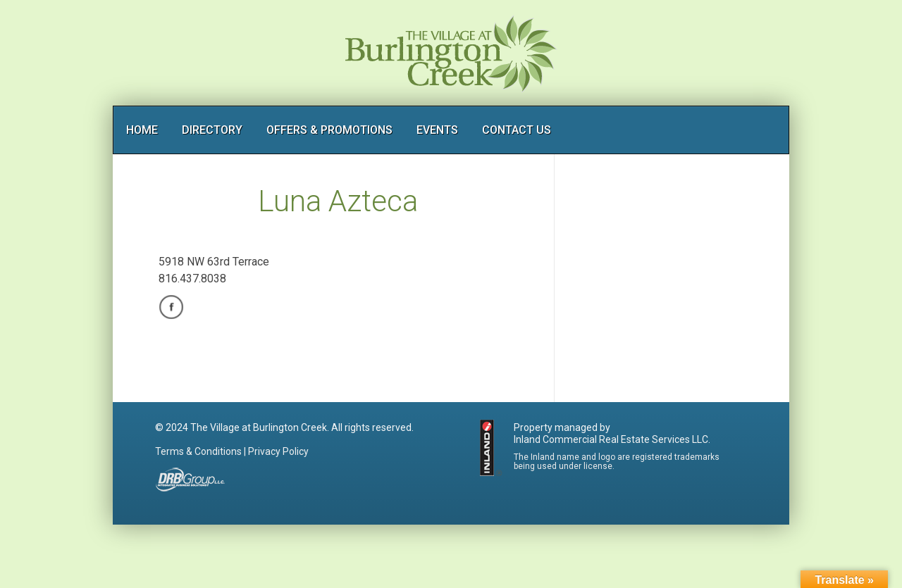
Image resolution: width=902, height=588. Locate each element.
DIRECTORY (212, 130)
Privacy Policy (278, 451)
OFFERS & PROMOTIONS (329, 130)
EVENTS (437, 130)
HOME (142, 130)
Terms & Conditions (198, 451)
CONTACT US (517, 130)
